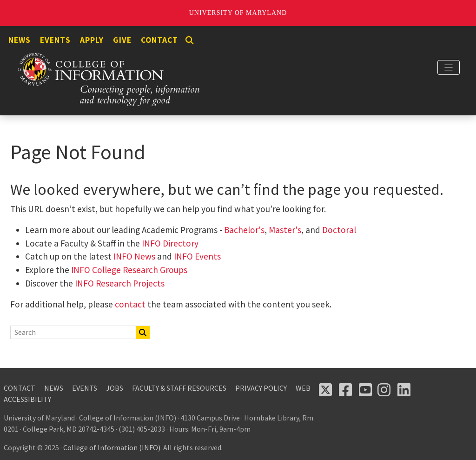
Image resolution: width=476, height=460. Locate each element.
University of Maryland (238, 13)
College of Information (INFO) (112, 447)
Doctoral (339, 230)
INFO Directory (170, 243)
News (20, 40)
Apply (92, 40)
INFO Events (197, 256)
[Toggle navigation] (449, 67)
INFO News (134, 256)
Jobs (115, 388)
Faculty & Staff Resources (179, 388)
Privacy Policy (261, 388)
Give (122, 40)
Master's (285, 230)
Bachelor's (244, 230)
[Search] (190, 40)
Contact (159, 40)
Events (55, 40)
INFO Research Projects (120, 283)
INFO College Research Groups (128, 270)
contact (130, 304)
